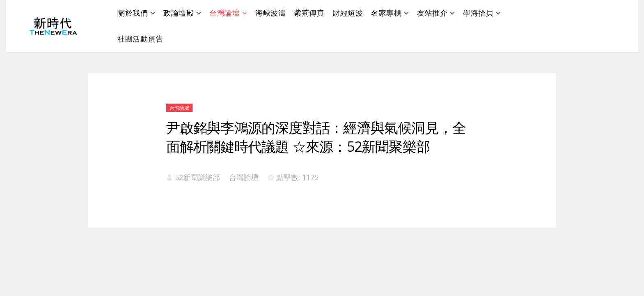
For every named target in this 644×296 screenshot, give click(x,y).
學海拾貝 (478, 13)
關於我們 (133, 13)
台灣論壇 (225, 13)
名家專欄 (386, 13)
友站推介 (432, 13)
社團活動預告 (140, 39)
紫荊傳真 (309, 13)
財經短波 (348, 13)
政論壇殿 (179, 13)
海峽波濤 (270, 13)
